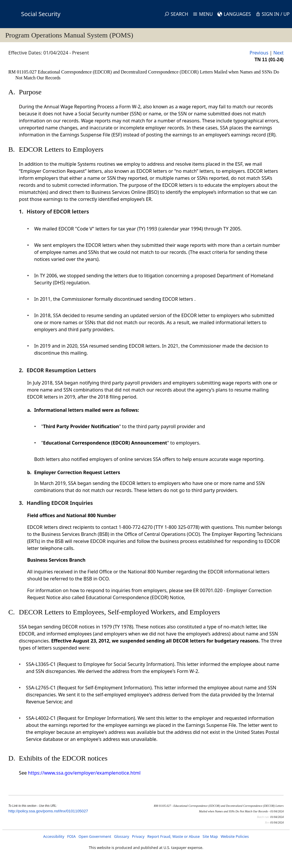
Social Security (41, 14)
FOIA (71, 836)
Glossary (122, 836)
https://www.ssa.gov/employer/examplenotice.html (84, 773)
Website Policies (235, 836)
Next (278, 53)
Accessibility (54, 836)
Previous (259, 53)
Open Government (95, 836)
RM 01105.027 (23, 72)
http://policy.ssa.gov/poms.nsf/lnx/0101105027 (48, 811)
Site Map (210, 836)
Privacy (138, 836)
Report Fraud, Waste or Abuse (173, 836)
